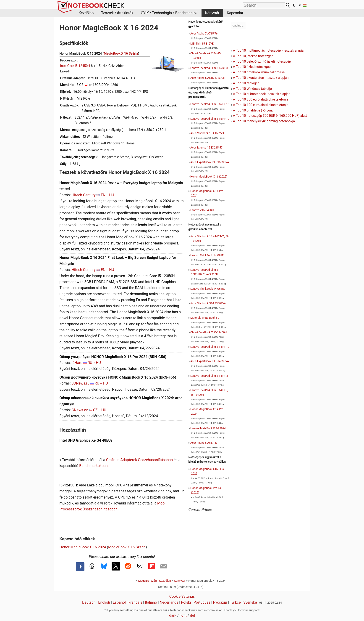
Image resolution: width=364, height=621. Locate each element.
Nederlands (169, 602)
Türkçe (235, 602)
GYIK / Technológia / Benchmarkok (169, 13)
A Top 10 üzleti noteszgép (252, 67)
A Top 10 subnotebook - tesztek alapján (262, 94)
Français (135, 602)
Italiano (151, 602)
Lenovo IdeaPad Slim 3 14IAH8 (209, 376)
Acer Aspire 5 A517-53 (204, 443)
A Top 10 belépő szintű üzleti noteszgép (262, 62)
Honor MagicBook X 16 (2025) (209, 177)
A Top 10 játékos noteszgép (253, 56)
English (104, 602)
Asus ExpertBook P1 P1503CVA (210, 162)
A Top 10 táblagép (246, 83)
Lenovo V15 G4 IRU (202, 210)
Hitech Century (84, 195)
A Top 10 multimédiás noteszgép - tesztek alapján (269, 51)
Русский (220, 602)
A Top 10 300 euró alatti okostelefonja (261, 100)
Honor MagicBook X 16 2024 (83, 547)
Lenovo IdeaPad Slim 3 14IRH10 (210, 347)
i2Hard (77, 363)
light (183, 615)
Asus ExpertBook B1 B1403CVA (210, 361)
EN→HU (107, 195)
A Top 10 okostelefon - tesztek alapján (261, 78)
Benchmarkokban (93, 466)
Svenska (250, 602)
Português (202, 602)
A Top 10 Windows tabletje (252, 89)
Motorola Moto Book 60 (205, 318)
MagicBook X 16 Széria (121, 54)
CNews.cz (80, 410)
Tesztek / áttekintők (117, 13)
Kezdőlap (86, 13)
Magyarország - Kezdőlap (155, 581)
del (192, 615)
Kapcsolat (235, 13)
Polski (186, 602)
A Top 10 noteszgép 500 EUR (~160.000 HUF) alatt (270, 116)
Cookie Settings (182, 596)
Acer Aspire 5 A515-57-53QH (208, 78)
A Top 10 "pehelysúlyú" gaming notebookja (264, 121)
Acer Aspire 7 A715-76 (204, 34)
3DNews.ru (81, 383)
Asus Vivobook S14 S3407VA (208, 303)
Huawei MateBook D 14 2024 (208, 428)
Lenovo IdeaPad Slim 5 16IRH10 (210, 104)
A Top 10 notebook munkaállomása (259, 72)
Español (119, 602)
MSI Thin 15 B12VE (202, 44)
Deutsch (89, 602)
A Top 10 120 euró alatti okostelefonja (261, 105)
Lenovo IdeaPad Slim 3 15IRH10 (210, 119)
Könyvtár (212, 13)
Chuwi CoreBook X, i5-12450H (208, 332)
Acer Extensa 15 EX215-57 (206, 148)
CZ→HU (100, 410)
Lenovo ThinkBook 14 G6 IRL (208, 289)
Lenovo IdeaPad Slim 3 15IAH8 (209, 68)
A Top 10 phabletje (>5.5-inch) (255, 110)
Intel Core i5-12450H (75, 66)
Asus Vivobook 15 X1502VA (207, 133)
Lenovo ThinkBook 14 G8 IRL (208, 255)
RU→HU (94, 363)
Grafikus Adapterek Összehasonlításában (139, 460)
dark (173, 615)
